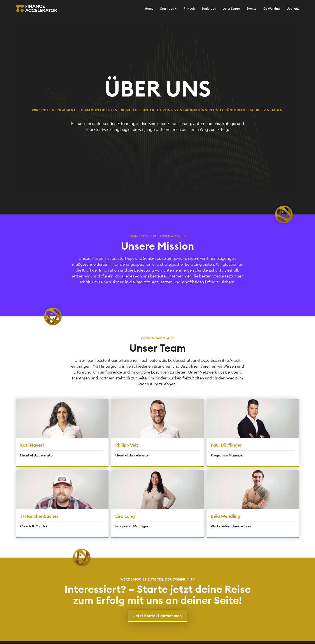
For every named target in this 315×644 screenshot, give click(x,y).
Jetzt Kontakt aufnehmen (158, 616)
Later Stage (231, 9)
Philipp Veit (127, 445)
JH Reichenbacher (39, 516)
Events (251, 9)
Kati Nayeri (32, 445)
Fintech (189, 9)
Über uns (293, 9)
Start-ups (167, 9)
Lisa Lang (125, 516)
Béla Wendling (225, 516)
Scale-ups (209, 9)
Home (149, 9)
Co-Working (271, 9)
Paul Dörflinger (226, 445)
